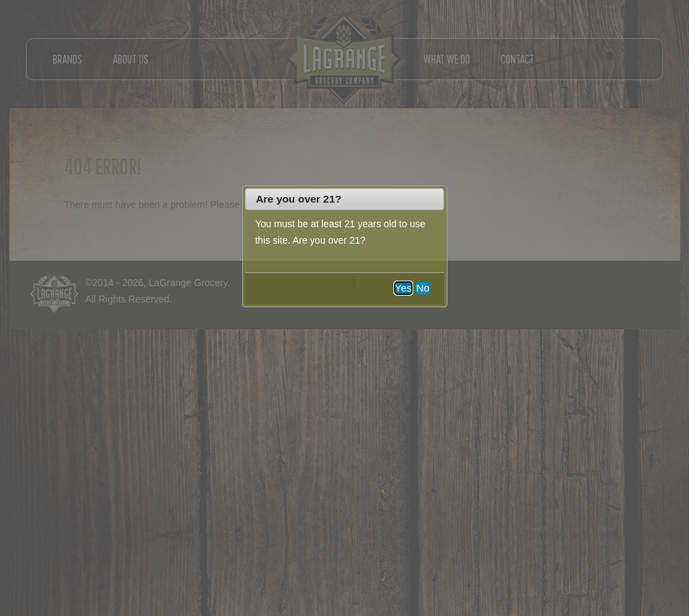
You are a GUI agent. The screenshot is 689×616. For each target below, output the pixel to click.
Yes (403, 288)
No (423, 288)
